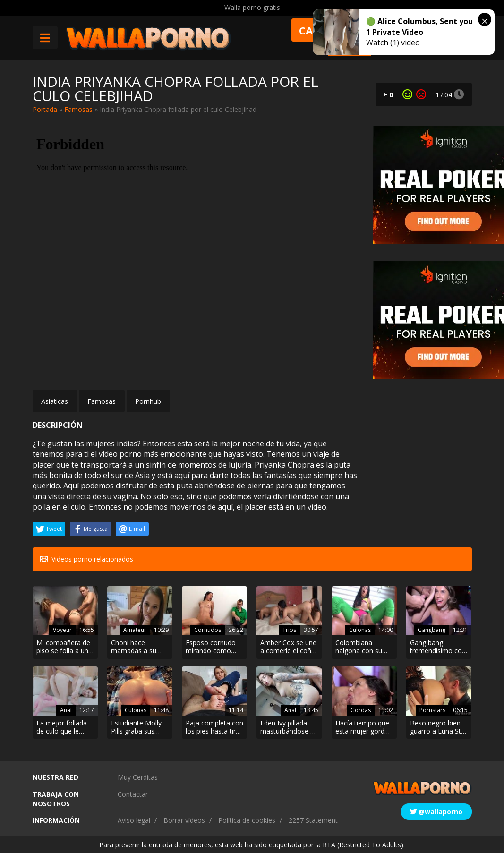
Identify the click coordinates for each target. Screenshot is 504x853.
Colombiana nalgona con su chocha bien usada (364, 647)
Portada (45, 109)
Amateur (135, 630)
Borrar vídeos (184, 820)
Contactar (133, 794)
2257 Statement (313, 820)
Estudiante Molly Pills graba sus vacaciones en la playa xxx (136, 727)
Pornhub (148, 401)
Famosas (78, 109)
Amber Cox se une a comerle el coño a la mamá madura (288, 647)
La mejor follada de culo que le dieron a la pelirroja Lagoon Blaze (62, 727)
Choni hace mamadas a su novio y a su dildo (138, 647)
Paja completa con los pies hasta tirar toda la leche (214, 727)
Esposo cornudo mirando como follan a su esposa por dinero (214, 647)
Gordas (361, 710)
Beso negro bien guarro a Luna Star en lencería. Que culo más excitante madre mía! (439, 727)
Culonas (360, 630)
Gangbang (431, 630)
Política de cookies (247, 820)
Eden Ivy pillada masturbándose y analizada (287, 727)
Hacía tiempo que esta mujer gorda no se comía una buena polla (362, 727)
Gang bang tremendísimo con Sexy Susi (438, 647)
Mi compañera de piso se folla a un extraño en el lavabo (63, 647)
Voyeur (62, 630)
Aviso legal (134, 820)
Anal (66, 710)
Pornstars (432, 710)
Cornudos (208, 630)
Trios (289, 630)
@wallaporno (436, 812)
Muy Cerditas (138, 777)
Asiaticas (55, 401)
